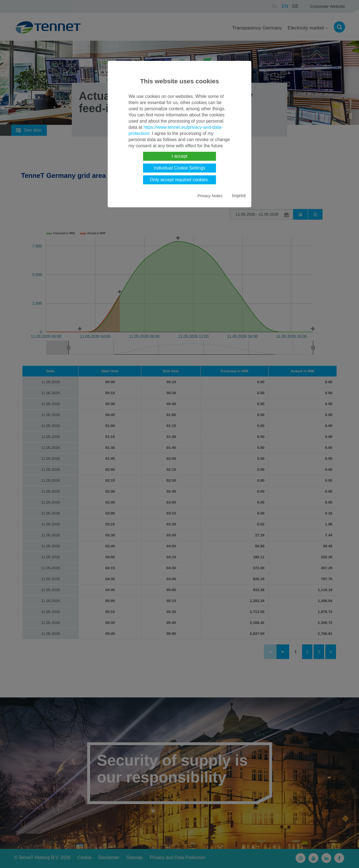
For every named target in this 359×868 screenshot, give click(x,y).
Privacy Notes (210, 196)
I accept (179, 156)
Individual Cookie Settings (179, 168)
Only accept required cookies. (180, 180)
